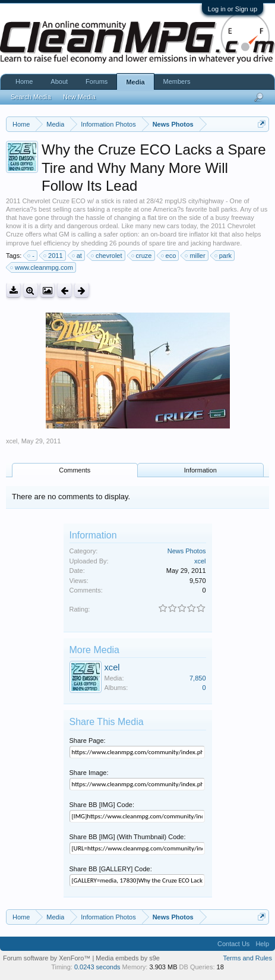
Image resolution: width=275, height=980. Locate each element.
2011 (53, 256)
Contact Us (233, 944)
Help (262, 944)
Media (135, 82)
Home (24, 81)
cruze (142, 256)
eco (169, 256)
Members (177, 81)
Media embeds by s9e (128, 958)
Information (200, 470)
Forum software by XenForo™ (48, 958)
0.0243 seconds (97, 967)
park (224, 256)
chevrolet (107, 256)
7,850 (198, 678)
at (78, 256)
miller (195, 256)
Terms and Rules (247, 958)
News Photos (187, 551)
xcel (12, 441)
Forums (97, 81)
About (59, 81)
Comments (75, 470)
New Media (79, 97)
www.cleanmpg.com (42, 267)
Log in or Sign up (233, 9)
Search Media (31, 97)
